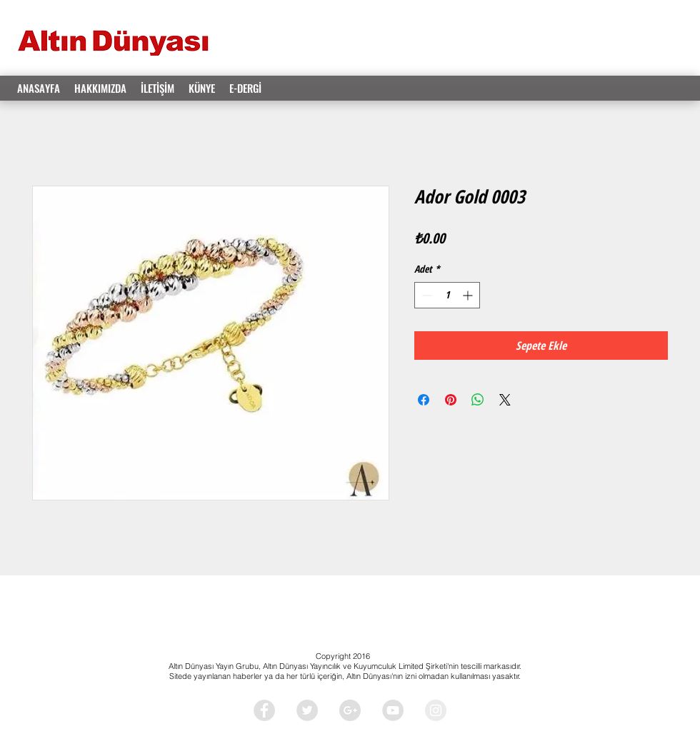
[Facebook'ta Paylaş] (424, 400)
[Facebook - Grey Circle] (264, 710)
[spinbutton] (447, 295)
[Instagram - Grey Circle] (436, 710)
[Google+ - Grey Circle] (350, 710)
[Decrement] (425, 295)
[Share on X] (505, 400)
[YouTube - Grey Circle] (393, 710)
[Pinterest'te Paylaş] (451, 400)
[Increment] (469, 295)
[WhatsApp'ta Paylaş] (478, 400)
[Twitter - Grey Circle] (307, 710)
